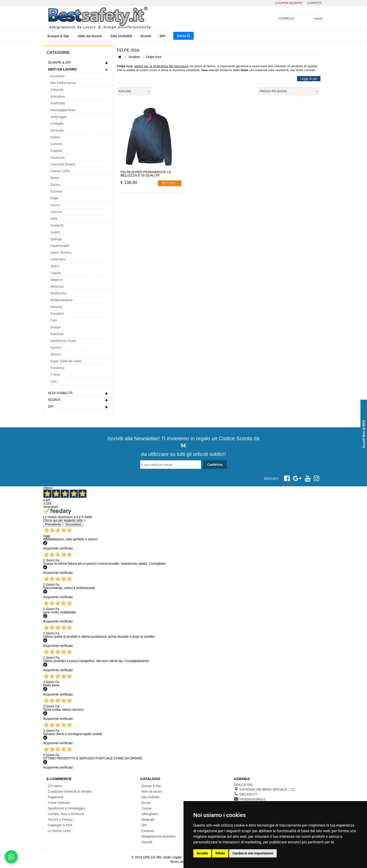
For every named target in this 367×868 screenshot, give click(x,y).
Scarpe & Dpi (58, 36)
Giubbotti (57, 225)
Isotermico (58, 259)
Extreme (56, 191)
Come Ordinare (59, 803)
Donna (55, 185)
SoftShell (57, 334)
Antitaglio (57, 124)
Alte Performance (63, 83)
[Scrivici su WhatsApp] (11, 857)
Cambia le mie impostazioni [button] (253, 853)
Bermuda (57, 130)
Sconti (146, 36)
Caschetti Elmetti (63, 164)
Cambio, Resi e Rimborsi (66, 814)
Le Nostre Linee (59, 831)
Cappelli (56, 151)
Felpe (54, 198)
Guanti (55, 232)
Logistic (56, 273)
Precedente (53, 524)
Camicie (56, 144)
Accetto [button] (202, 853)
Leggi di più (309, 79)
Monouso (57, 286)
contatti (314, 3)
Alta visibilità (121, 36)
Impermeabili (60, 246)
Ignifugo (56, 239)
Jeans (55, 266)
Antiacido (57, 90)
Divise (55, 178)
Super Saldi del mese (66, 361)
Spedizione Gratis (63, 341)
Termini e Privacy (60, 820)
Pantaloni (57, 314)
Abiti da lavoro (90, 36)
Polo (54, 320)
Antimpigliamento (63, 110)
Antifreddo (58, 103)
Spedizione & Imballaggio (66, 808)
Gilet (54, 219)
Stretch (55, 354)
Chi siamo (55, 786)
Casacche (58, 157)
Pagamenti (56, 797)
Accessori (57, 76)
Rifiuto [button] (220, 853)
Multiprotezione (61, 300)
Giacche (56, 212)
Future (55, 205)
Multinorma (58, 293)
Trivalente (57, 368)
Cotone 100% (60, 171)
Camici (55, 137)
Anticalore (58, 96)
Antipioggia (58, 117)
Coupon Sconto (289, 3)
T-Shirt (55, 375)
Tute (54, 381)
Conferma (215, 465)
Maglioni (56, 280)
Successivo (73, 524)
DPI (163, 36)
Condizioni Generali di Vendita (70, 791)
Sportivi (56, 348)
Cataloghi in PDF (60, 825)
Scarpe (55, 327)
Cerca (183, 36)
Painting (56, 307)
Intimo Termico (61, 253)
